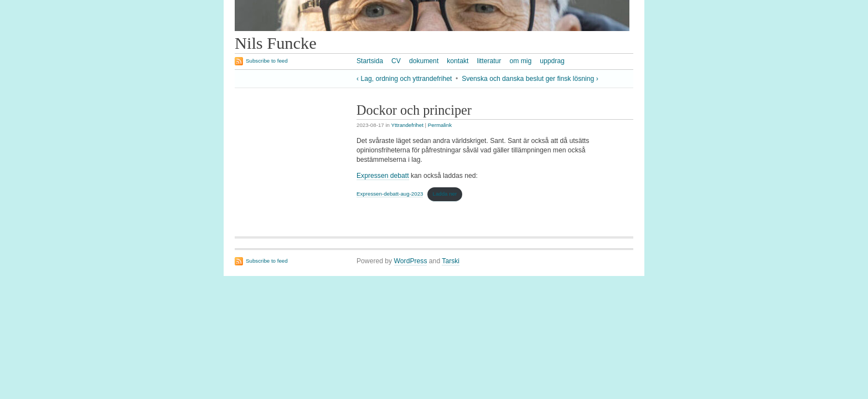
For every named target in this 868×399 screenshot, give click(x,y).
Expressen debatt (383, 176)
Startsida (370, 61)
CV (396, 61)
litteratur (489, 61)
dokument (424, 61)
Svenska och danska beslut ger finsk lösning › (530, 79)
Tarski (451, 261)
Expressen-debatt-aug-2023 (390, 194)
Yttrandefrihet (407, 125)
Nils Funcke (276, 43)
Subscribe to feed (267, 61)
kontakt (458, 61)
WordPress (411, 261)
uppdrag (552, 61)
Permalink (440, 125)
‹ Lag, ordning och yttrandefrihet (404, 79)
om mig (520, 61)
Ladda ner (445, 194)
